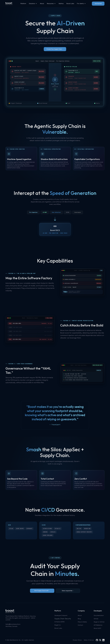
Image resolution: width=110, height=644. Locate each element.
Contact (80, 625)
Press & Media (82, 622)
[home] (9, 4)
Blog (79, 619)
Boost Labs (70, 4)
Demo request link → (68, 591)
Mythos (61, 4)
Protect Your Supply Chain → (55, 49)
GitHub (96, 619)
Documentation (99, 616)
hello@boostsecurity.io (13, 624)
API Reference (98, 625)
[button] (33, 4)
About (42, 4)
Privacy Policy (77, 640)
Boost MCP (97, 628)
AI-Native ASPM (59, 622)
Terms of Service (89, 640)
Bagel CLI (58, 625)
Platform (23, 4)
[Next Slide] (102, 415)
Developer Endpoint (61, 616)
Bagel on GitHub (99, 622)
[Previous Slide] (8, 415)
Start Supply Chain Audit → (42, 591)
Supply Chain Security (63, 619)
